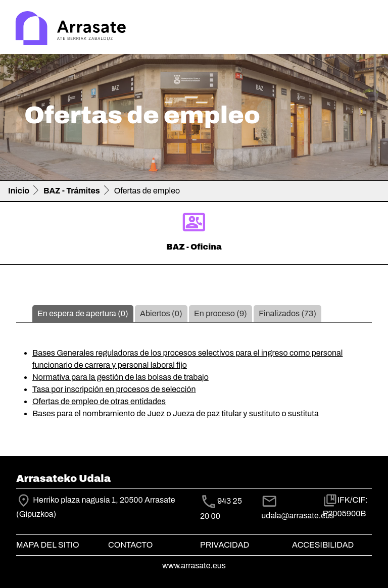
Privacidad (225, 545)
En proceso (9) (221, 313)
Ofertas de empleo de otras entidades (99, 401)
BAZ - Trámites (72, 191)
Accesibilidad (323, 545)
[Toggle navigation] (366, 29)
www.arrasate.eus (194, 566)
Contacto (130, 545)
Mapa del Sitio (48, 545)
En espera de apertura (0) (83, 313)
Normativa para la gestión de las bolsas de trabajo (120, 377)
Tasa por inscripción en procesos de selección (114, 389)
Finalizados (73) (287, 313)
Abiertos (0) (161, 313)
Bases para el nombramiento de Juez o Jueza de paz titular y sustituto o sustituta (176, 413)
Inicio (19, 191)
